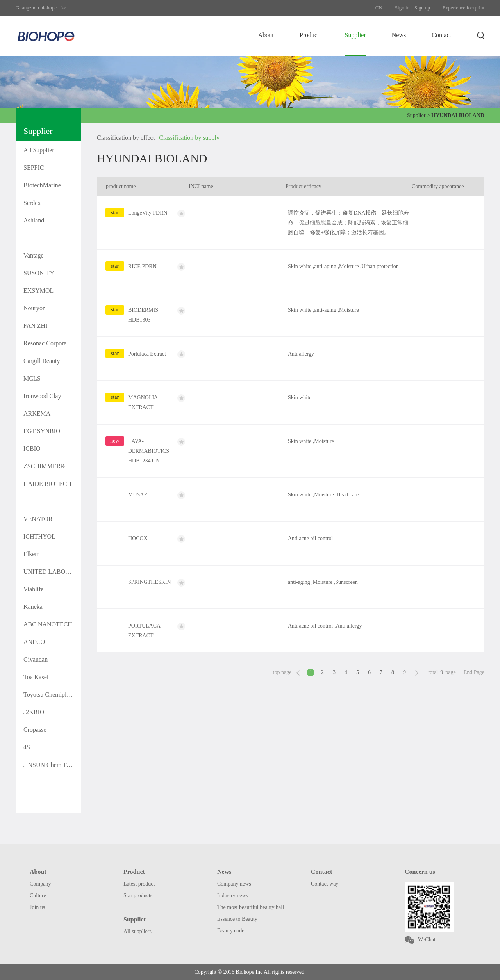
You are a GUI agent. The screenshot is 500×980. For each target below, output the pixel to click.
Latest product (139, 884)
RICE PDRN (142, 266)
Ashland (34, 220)
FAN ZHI (35, 326)
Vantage (34, 255)
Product (309, 35)
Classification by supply (189, 138)
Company (40, 884)
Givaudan (36, 659)
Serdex (32, 203)
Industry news (233, 896)
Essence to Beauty (237, 919)
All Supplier (39, 150)
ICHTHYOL (39, 536)
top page (282, 672)
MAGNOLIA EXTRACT (143, 402)
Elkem (32, 554)
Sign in (402, 8)
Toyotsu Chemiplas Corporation (52, 695)
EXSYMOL (38, 291)
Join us (37, 907)
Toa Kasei (36, 677)
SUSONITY (39, 273)
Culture (38, 896)
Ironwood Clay (42, 396)
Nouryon (35, 308)
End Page (474, 672)
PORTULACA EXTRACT (144, 631)
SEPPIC (34, 168)
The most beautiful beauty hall (251, 907)
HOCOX (138, 538)
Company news (234, 884)
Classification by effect (126, 138)
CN (379, 8)
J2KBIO (34, 712)
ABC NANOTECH (48, 624)
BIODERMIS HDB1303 (143, 315)
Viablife (33, 589)
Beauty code (231, 931)
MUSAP (137, 495)
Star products (138, 896)
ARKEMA (37, 414)
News (399, 35)
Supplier (355, 35)
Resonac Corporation (50, 343)
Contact (441, 35)
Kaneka (33, 607)
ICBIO (32, 449)
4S (27, 747)
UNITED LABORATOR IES (52, 572)
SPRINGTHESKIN (150, 582)
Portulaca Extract (147, 354)
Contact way (325, 884)
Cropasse (35, 730)
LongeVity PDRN (148, 213)
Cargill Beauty (42, 361)
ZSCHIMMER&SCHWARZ (52, 466)
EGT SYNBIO (42, 431)
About (266, 35)
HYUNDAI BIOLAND (52, 238)
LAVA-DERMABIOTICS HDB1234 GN (149, 451)
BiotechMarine (42, 185)
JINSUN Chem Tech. (50, 765)
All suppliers (137, 931)
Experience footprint (463, 8)
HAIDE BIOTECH (47, 484)
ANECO (34, 642)
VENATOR (38, 519)
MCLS (32, 378)
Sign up (422, 8)
